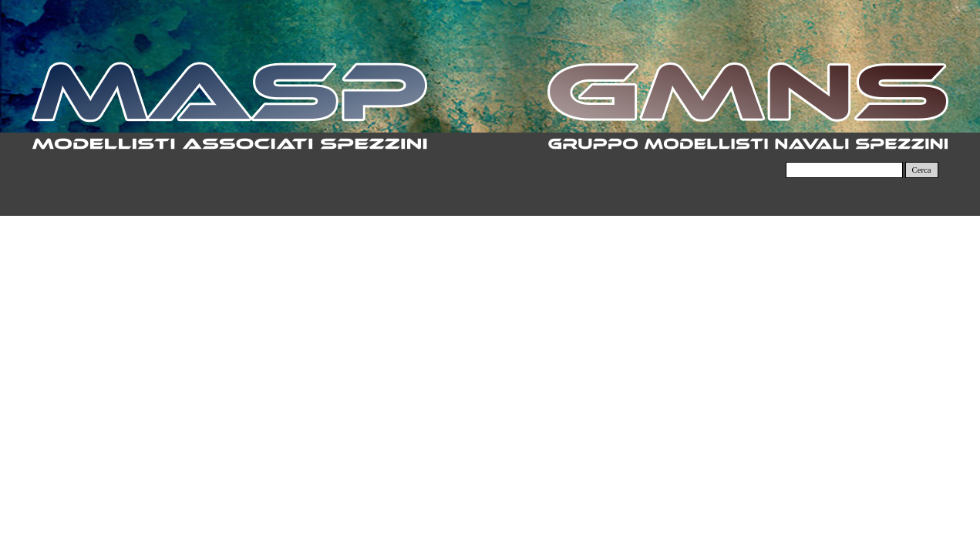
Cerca (922, 170)
